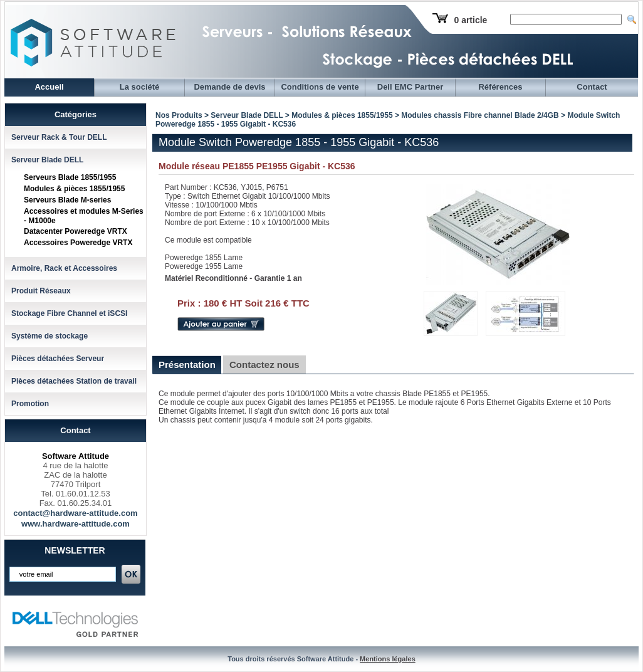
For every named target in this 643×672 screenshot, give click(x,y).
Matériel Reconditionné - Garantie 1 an (233, 278)
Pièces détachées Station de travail (74, 381)
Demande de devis (229, 87)
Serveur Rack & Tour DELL (59, 137)
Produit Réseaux (41, 291)
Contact (592, 87)
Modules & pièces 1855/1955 (74, 189)
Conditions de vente (320, 87)
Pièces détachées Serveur (58, 359)
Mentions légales (388, 659)
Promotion (30, 404)
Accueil (49, 87)
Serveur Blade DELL (47, 160)
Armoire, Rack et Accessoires (64, 268)
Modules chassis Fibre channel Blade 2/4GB (480, 115)
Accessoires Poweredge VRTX (78, 243)
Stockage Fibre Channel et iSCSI (69, 313)
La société (140, 87)
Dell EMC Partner (410, 87)
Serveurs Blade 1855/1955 (70, 177)
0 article (470, 20)
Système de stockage (50, 336)
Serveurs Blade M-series (67, 200)
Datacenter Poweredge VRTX (76, 231)
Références (500, 87)
